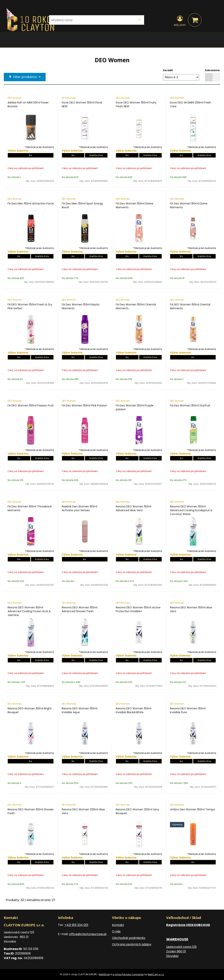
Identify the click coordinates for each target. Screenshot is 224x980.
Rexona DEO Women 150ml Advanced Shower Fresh (80, 609)
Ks (31, 155)
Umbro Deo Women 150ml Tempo (193, 809)
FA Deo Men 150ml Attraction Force (31, 203)
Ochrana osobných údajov (132, 944)
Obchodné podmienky (129, 938)
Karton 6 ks (150, 559)
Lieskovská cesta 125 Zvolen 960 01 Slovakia (181, 951)
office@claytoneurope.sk (88, 934)
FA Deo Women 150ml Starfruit (190, 405)
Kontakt (118, 925)
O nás (116, 931)
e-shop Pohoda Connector (128, 974)
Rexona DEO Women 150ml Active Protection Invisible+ (138, 609)
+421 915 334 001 (76, 925)
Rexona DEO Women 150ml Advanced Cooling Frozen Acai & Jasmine (29, 611)
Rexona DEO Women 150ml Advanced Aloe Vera (134, 508)
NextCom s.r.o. (156, 974)
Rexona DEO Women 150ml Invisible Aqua (80, 710)
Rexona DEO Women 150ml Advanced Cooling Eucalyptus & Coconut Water (191, 510)
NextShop (104, 974)
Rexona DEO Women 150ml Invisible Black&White (134, 710)
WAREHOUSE (177, 939)
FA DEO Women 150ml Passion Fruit (31, 405)
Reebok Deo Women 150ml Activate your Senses (79, 508)
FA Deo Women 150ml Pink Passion (84, 405)
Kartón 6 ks (96, 155)
